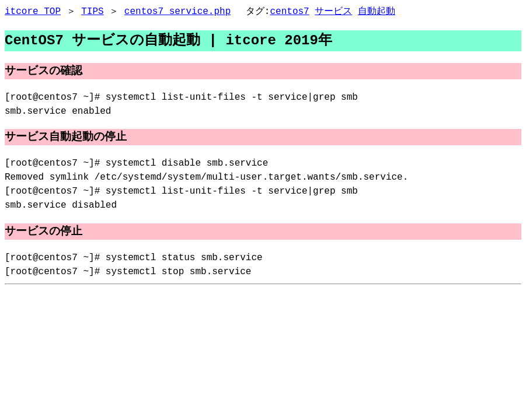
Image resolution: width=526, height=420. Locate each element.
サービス (333, 12)
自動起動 (377, 12)
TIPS (92, 12)
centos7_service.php (177, 12)
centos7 (289, 12)
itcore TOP (33, 12)
